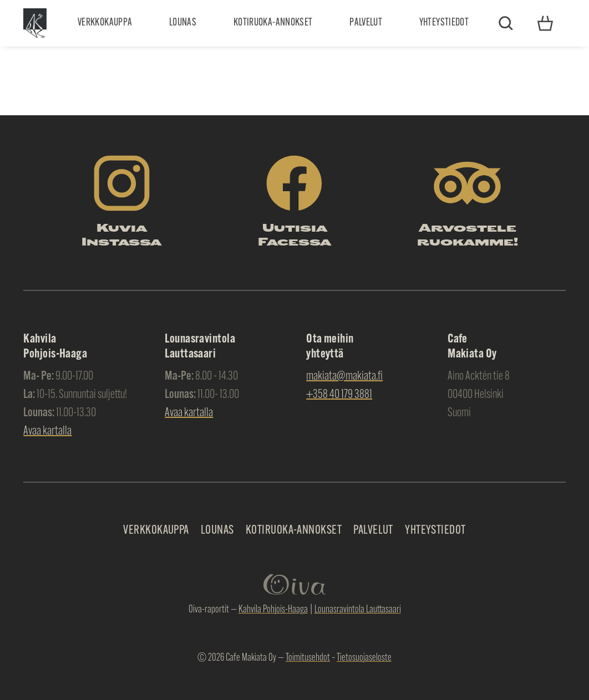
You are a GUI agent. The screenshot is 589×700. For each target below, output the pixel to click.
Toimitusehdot (308, 658)
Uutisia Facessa (294, 236)
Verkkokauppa (105, 23)
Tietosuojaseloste (364, 658)
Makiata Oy (35, 23)
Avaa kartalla (47, 431)
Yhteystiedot (444, 23)
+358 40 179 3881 (339, 395)
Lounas (183, 23)
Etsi (506, 23)
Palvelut (366, 23)
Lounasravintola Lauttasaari (358, 610)
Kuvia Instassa (121, 236)
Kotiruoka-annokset (273, 23)
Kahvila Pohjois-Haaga (273, 610)
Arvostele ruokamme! (468, 236)
